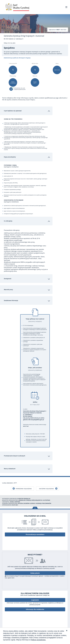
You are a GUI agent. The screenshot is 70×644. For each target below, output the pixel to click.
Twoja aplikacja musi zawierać (35, 318)
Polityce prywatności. (38, 640)
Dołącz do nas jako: (10, 43)
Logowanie (35, 598)
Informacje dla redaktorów (35, 608)
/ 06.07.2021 (58, 30)
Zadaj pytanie (35, 571)
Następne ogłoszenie (46, 487)
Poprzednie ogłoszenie (24, 487)
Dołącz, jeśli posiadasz (35, 367)
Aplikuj (35, 401)
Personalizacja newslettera (35, 533)
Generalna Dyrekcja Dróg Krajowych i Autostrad (24, 36)
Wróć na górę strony (35, 506)
